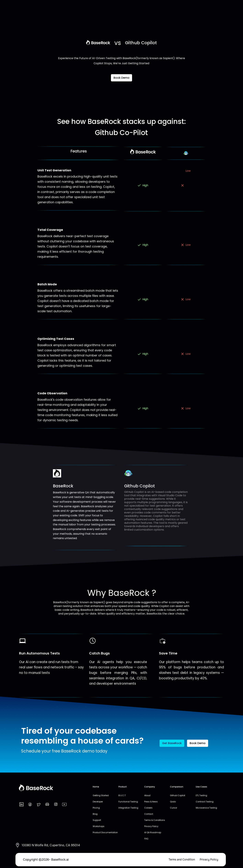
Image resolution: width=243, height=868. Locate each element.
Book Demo (121, 78)
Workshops (99, 826)
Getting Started (101, 795)
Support (97, 820)
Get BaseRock (172, 743)
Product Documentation (105, 832)
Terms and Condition (182, 860)
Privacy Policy (209, 860)
